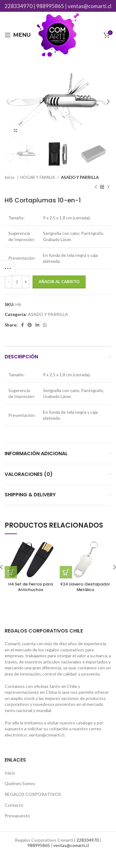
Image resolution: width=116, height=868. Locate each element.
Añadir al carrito (59, 282)
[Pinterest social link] (30, 325)
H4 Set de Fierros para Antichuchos (31, 587)
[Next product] (108, 187)
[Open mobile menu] (18, 35)
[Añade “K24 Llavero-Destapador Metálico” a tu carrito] (66, 572)
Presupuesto (17, 816)
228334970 (19, 6)
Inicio (10, 177)
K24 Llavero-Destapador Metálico (85, 587)
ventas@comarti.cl (90, 6)
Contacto (14, 805)
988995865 (50, 6)
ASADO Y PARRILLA (80, 177)
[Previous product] (96, 187)
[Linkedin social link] (37, 325)
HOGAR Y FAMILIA (38, 177)
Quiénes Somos (20, 783)
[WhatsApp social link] (45, 325)
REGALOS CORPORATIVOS (33, 794)
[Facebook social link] (22, 325)
